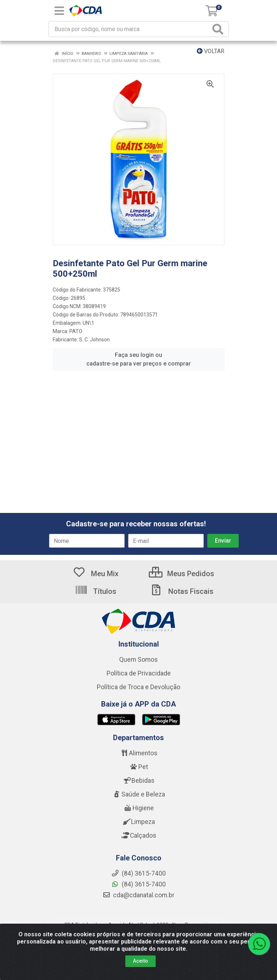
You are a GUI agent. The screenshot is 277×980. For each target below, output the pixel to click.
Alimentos (139, 753)
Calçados (139, 836)
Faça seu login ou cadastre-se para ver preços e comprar (138, 359)
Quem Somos (138, 660)
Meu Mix (96, 574)
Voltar (211, 51)
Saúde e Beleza (139, 794)
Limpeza (138, 822)
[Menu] (59, 11)
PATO (76, 331)
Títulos (96, 591)
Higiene (139, 808)
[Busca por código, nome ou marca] (130, 29)
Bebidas (138, 781)
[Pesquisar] (219, 29)
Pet (139, 767)
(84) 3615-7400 (138, 884)
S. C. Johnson (94, 340)
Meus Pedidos (181, 574)
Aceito (140, 961)
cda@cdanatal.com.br (138, 895)
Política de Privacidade (139, 673)
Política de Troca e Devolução (138, 687)
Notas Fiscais (182, 591)
